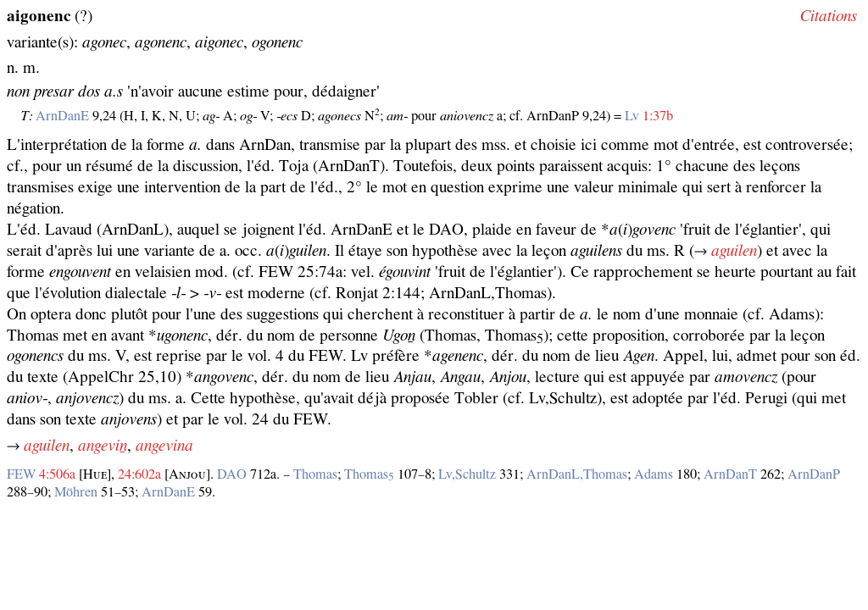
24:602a (139, 474)
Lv (632, 116)
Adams (654, 474)
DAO (232, 474)
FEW (21, 474)
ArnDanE (62, 116)
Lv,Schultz (467, 474)
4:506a (57, 474)
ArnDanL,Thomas (577, 474)
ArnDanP (814, 474)
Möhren (76, 492)
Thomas (315, 474)
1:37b (658, 116)
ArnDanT (730, 474)
